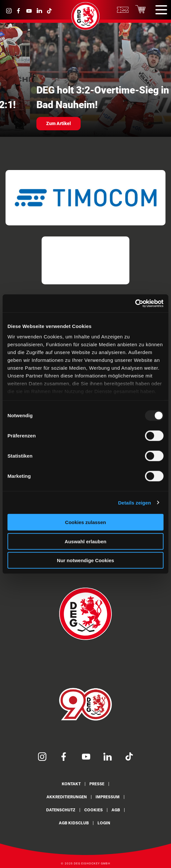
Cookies (93, 810)
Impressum (108, 797)
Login (104, 823)
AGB (116, 810)
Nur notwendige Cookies (85, 560)
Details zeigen (134, 502)
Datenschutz (61, 810)
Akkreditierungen (67, 797)
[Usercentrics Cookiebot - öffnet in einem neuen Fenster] (135, 303)
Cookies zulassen (85, 522)
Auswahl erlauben (85, 541)
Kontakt (71, 784)
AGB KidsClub (74, 823)
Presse (97, 784)
